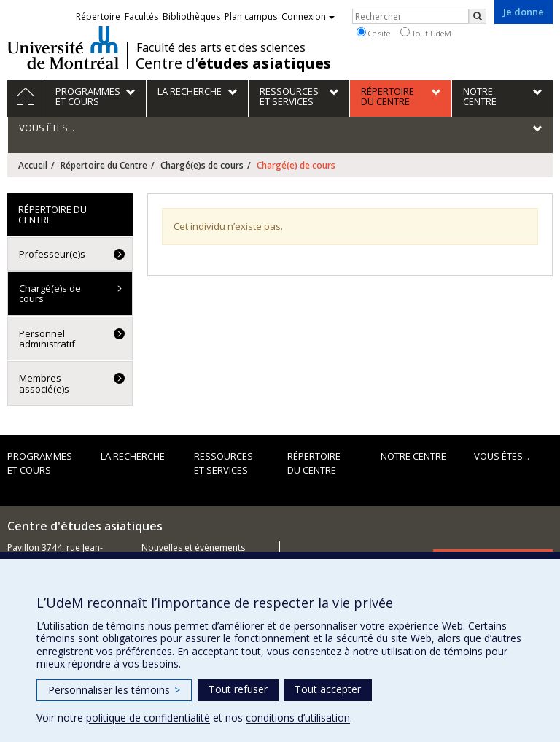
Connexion (308, 16)
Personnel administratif (47, 339)
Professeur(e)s (52, 254)
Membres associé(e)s (44, 383)
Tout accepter (328, 689)
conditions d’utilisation (298, 718)
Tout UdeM (426, 33)
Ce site (373, 33)
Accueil (33, 165)
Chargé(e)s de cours (202, 165)
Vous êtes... (502, 456)
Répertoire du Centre (104, 165)
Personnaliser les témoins (114, 690)
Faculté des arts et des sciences (221, 47)
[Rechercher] (478, 16)
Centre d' (233, 63)
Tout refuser (238, 689)
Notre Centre (413, 456)
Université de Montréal (63, 47)
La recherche (133, 456)
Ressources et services (223, 463)
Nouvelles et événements (193, 548)
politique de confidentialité (148, 718)
